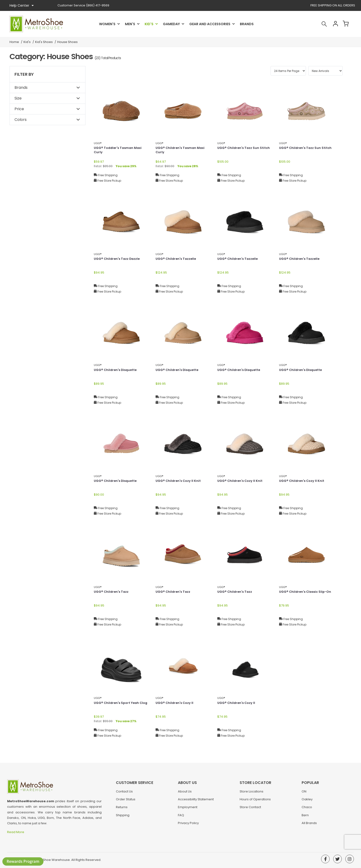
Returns (122, 809)
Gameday (171, 24)
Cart (344, 24)
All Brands (309, 825)
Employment (188, 809)
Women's (107, 24)
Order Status (126, 802)
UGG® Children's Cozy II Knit (180, 481)
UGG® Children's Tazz (112, 592)
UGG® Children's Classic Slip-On (304, 595)
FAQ (181, 818)
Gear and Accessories (210, 24)
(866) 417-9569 (83, 5)
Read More (16, 832)
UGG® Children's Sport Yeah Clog (118, 706)
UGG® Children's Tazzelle (177, 259)
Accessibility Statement (196, 802)
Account (332, 24)
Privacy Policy (188, 825)
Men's (130, 24)
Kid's (149, 24)
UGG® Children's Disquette (117, 370)
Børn (305, 818)
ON (304, 794)
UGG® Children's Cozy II (176, 703)
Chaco (307, 809)
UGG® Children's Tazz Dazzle (119, 259)
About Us (185, 794)
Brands (247, 24)
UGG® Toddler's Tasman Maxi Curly (119, 151)
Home (14, 42)
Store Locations (252, 794)
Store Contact (250, 809)
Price (19, 109)
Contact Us (124, 794)
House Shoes (67, 42)
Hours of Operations (255, 802)
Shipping (123, 818)
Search (319, 24)
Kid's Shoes (44, 42)
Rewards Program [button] (23, 861)
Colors (21, 120)
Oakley (307, 802)
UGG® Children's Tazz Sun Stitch (240, 151)
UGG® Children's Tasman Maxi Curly (182, 151)
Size (18, 98)
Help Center (22, 5)
